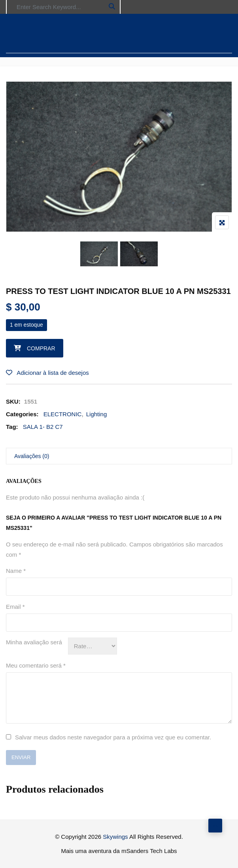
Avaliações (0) (32, 456)
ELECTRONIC (63, 414)
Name (16, 571)
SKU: (13, 401)
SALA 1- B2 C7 (43, 427)
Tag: (12, 427)
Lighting (97, 414)
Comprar (41, 348)
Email (15, 607)
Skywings (115, 837)
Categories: (22, 414)
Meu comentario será (36, 665)
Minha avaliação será (34, 642)
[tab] (119, 456)
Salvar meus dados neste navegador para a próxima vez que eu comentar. (113, 737)
